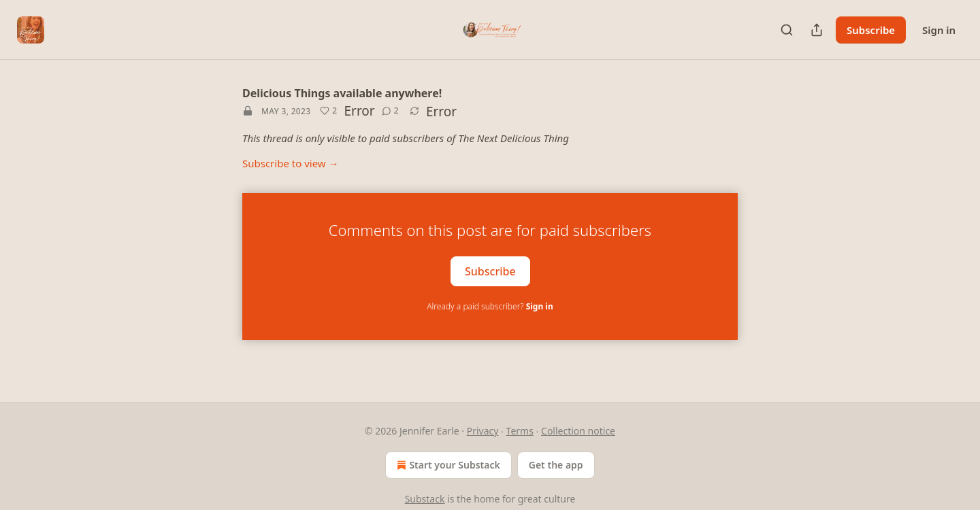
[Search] (787, 30)
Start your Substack (447, 465)
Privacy (483, 431)
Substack (425, 499)
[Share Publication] (817, 30)
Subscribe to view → (291, 163)
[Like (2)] (328, 111)
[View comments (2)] (390, 111)
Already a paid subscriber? (490, 306)
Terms (520, 431)
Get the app (556, 465)
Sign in (939, 30)
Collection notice (578, 431)
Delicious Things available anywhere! (342, 93)
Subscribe (871, 30)
